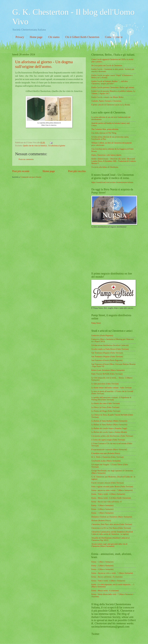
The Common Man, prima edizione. (105, 129)
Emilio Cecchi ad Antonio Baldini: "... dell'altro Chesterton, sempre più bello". (110, 82)
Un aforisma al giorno (57, 146)
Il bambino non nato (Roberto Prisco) (106, 453)
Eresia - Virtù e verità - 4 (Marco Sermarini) (108, 494)
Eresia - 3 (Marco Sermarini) (102, 505)
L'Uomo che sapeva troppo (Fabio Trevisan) (108, 440)
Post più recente (21, 171)
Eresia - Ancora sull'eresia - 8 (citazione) (107, 577)
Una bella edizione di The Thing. (104, 133)
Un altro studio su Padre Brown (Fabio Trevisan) (110, 349)
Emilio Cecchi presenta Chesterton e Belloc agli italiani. (113, 87)
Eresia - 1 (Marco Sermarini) (102, 513)
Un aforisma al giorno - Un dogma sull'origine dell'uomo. (44, 64)
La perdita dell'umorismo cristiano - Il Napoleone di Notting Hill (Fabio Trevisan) (111, 399)
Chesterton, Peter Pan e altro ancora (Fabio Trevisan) (112, 524)
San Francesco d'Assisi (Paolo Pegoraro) (107, 360)
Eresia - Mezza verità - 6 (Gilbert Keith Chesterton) (111, 498)
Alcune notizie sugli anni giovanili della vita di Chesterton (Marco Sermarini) (109, 545)
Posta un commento (26, 159)
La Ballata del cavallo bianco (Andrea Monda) (109, 432)
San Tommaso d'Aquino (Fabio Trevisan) (107, 353)
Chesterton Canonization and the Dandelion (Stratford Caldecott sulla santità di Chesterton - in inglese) (112, 533)
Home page (36, 37)
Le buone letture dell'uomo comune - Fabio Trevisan (111, 388)
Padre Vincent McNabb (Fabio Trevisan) (107, 374)
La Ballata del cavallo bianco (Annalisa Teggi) (109, 428)
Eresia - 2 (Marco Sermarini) (102, 509)
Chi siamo (54, 37)
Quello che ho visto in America (35, 146)
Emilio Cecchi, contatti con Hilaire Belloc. (108, 97)
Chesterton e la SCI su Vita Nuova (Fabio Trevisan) (111, 528)
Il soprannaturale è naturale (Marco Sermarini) (109, 450)
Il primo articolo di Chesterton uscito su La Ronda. (111, 105)
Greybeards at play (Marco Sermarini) (106, 461)
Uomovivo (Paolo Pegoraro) (102, 336)
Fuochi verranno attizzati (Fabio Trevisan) (108, 483)
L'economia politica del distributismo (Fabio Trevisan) (112, 436)
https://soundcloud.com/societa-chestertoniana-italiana (112, 182)
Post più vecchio (77, 171)
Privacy (20, 37)
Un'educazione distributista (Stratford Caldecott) (110, 345)
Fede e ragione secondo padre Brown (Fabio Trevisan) (112, 487)
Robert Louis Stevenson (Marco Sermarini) (108, 370)
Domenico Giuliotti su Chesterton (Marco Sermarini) (112, 517)
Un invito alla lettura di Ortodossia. (105, 167)
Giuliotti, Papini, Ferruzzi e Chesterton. (106, 101)
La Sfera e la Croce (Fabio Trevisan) (105, 407)
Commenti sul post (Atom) (31, 177)
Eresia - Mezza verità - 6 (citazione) (105, 591)
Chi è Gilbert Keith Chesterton (82, 37)
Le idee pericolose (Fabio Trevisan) (105, 384)
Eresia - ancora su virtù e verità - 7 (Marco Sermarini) (112, 490)
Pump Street (96, 323)
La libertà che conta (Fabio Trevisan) (106, 403)
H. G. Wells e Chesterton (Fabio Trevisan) (107, 457)
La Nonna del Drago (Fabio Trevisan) (106, 411)
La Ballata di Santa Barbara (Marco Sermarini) (109, 421)
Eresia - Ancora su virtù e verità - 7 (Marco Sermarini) (112, 573)
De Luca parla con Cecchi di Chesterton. (107, 65)
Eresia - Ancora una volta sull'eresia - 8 (106, 502)
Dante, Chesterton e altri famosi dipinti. (107, 155)
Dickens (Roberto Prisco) (101, 521)
